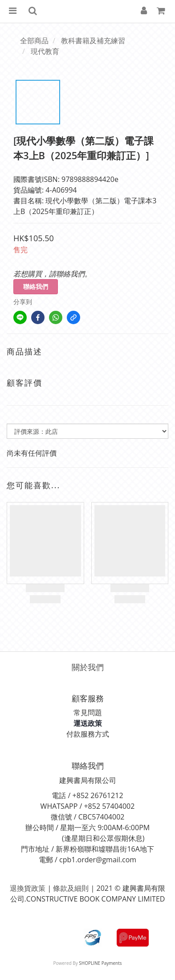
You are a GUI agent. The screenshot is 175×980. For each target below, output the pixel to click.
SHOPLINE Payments (100, 963)
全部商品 (34, 41)
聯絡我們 (36, 286)
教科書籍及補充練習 (93, 41)
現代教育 (45, 51)
